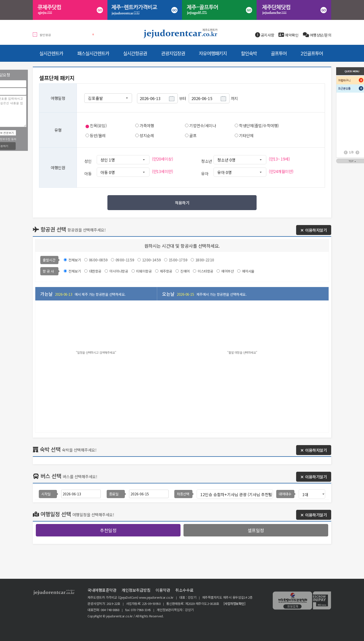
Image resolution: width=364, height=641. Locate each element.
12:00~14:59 (152, 260)
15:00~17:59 (179, 260)
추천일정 (108, 530)
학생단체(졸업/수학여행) (259, 125)
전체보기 (75, 260)
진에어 (185, 271)
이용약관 (163, 590)
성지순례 (147, 135)
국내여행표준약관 (102, 590)
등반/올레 (98, 135)
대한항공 (95, 271)
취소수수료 (184, 590)
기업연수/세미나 (203, 125)
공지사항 (265, 35)
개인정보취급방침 (136, 590)
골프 (193, 135)
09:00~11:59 (125, 260)
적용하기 (182, 203)
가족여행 (147, 125)
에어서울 (248, 271)
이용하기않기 (314, 477)
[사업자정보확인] (234, 604)
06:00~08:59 (99, 260)
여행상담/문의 (317, 35)
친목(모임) (98, 125)
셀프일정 (256, 530)
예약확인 (288, 35)
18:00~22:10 (205, 260)
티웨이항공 (144, 271)
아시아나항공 (119, 271)
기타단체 (246, 135)
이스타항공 (205, 271)
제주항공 (166, 271)
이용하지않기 (314, 230)
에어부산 (227, 271)
